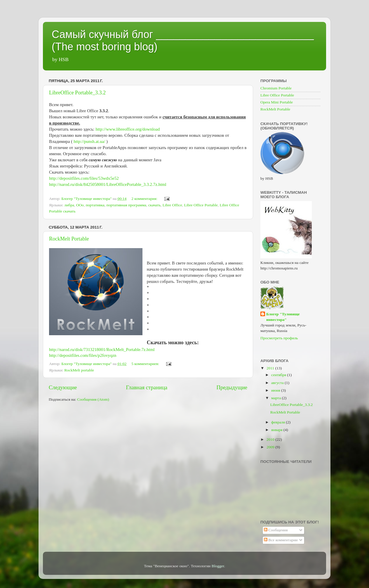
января (277, 430)
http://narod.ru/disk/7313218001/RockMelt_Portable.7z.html (102, 350)
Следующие (63, 387)
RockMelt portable (79, 370)
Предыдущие (232, 387)
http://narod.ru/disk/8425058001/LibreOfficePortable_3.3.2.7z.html (108, 184)
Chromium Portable (276, 88)
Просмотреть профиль (279, 338)
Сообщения (276, 530)
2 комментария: (145, 199)
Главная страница (147, 387)
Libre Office (172, 205)
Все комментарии (281, 540)
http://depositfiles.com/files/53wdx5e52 (84, 178)
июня (276, 390)
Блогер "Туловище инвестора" (283, 317)
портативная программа (126, 205)
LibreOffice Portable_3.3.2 (77, 93)
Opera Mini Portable (277, 102)
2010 (271, 439)
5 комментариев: (146, 364)
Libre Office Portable (201, 205)
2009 (271, 447)
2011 (271, 368)
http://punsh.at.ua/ (89, 141)
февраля (279, 422)
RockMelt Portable (69, 239)
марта (276, 398)
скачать (154, 205)
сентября (279, 375)
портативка (95, 205)
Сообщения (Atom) (93, 399)
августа (278, 383)
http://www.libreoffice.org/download (128, 129)
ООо (80, 205)
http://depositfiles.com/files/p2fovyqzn (83, 355)
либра (69, 205)
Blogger (218, 566)
